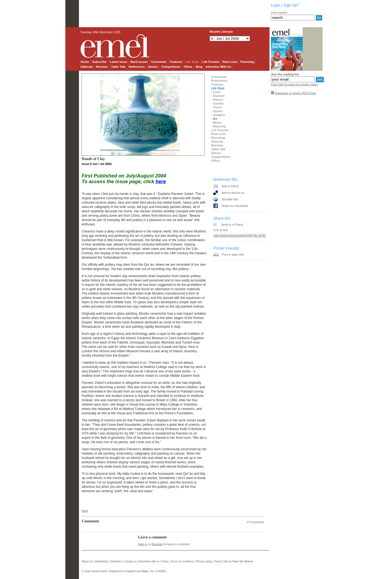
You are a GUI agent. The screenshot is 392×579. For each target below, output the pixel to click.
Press (165, 561)
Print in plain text (233, 255)
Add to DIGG (230, 186)
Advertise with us (149, 561)
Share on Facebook (235, 206)
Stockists (116, 561)
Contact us (130, 561)
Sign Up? (291, 5)
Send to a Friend (232, 225)
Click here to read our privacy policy (295, 84)
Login (275, 5)
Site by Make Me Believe (238, 561)
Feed (218, 561)
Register (157, 544)
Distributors (102, 561)
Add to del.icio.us (233, 193)
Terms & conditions (182, 561)
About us (87, 561)
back (85, 511)
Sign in (143, 544)
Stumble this (230, 199)
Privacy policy (204, 561)
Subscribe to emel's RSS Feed (295, 93)
